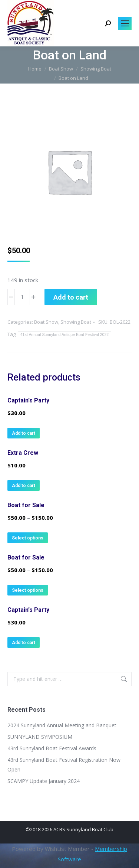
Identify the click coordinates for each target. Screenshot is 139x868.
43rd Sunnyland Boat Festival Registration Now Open (64, 765)
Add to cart (71, 297)
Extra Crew (23, 453)
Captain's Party (28, 400)
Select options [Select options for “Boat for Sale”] (28, 538)
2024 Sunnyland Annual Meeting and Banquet (62, 725)
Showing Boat (76, 322)
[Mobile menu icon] (125, 23)
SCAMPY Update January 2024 (44, 781)
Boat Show (46, 322)
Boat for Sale (26, 505)
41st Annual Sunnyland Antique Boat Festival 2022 (64, 335)
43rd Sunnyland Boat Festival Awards (52, 748)
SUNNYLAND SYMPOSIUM (40, 737)
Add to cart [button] (24, 433)
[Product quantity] (22, 297)
